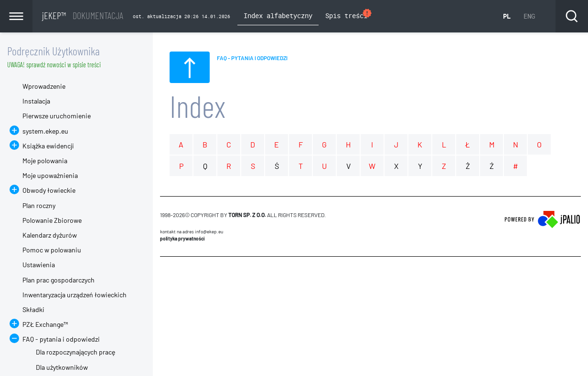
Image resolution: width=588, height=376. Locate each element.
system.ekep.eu (45, 131)
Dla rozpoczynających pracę (75, 352)
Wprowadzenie (44, 86)
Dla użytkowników (62, 367)
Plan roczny (39, 205)
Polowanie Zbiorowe (52, 220)
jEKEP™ (83, 15)
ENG (529, 16)
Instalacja (36, 101)
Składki (33, 309)
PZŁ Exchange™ (45, 324)
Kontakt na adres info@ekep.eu (192, 231)
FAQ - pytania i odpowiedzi (61, 339)
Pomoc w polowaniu (52, 250)
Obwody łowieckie (49, 190)
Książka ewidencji (48, 146)
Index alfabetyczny (278, 16)
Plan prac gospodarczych (59, 280)
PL (507, 16)
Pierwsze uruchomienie (57, 116)
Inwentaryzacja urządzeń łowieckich (75, 295)
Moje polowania (45, 161)
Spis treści (349, 15)
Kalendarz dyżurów (50, 235)
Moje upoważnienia (50, 175)
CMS (166, 275)
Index (198, 106)
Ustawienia (39, 265)
